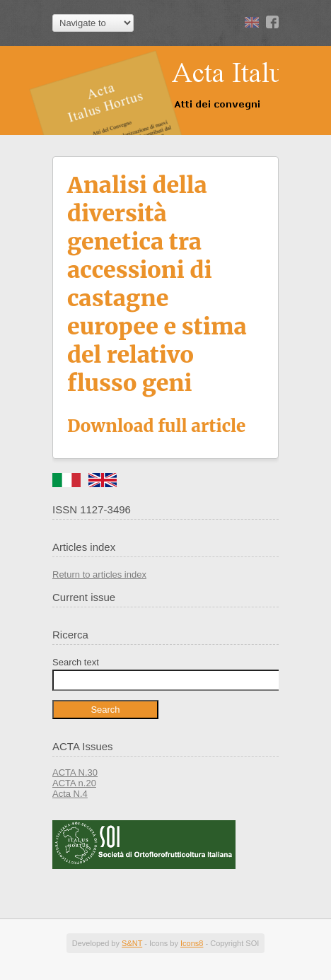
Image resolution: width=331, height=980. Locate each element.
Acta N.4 (70, 794)
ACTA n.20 (74, 783)
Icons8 (192, 943)
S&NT (132, 943)
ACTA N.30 (75, 772)
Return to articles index (99, 574)
